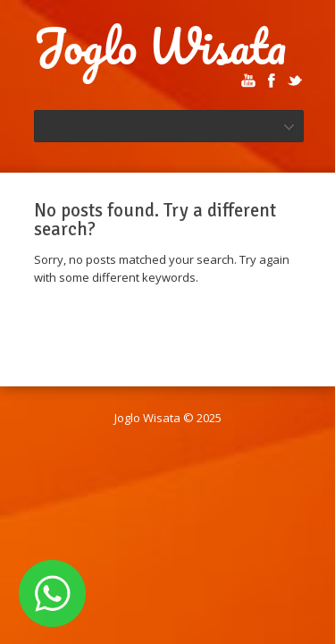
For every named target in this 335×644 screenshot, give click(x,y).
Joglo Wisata (160, 47)
